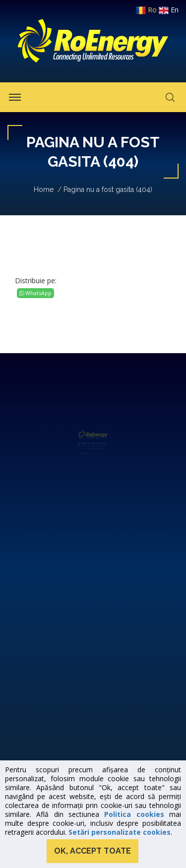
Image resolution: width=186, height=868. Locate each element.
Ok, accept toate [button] (93, 851)
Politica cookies (134, 814)
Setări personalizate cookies (120, 832)
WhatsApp (35, 293)
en (169, 10)
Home (44, 189)
